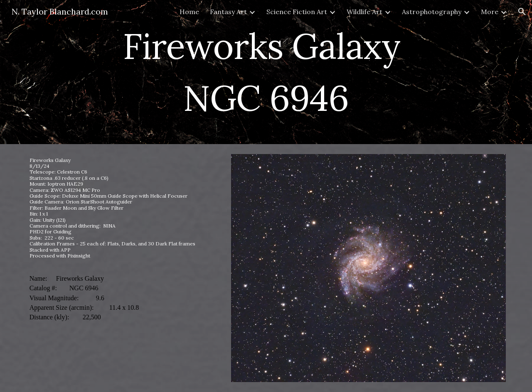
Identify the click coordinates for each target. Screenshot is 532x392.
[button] (522, 12)
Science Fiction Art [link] (297, 12)
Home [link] (189, 12)
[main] (266, 72)
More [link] (490, 12)
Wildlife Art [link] (365, 12)
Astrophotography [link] (432, 12)
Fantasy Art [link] (228, 12)
